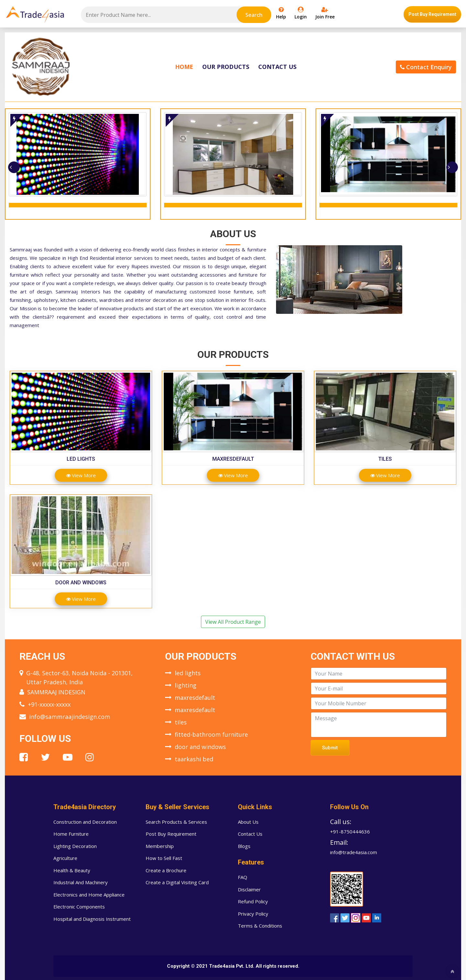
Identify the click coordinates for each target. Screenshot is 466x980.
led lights (81, 459)
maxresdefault (233, 459)
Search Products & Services (176, 822)
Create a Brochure (166, 870)
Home (184, 67)
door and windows (81, 583)
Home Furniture (71, 834)
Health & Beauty (72, 870)
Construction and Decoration (85, 822)
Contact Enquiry (426, 67)
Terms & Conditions (260, 926)
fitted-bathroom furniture (211, 734)
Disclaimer (249, 889)
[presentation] (14, 167)
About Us (248, 822)
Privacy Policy (253, 914)
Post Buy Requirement (432, 14)
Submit (330, 748)
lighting (186, 685)
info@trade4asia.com (354, 852)
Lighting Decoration (75, 846)
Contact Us (277, 67)
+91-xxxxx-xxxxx (49, 704)
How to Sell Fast (164, 858)
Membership (160, 846)
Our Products (226, 67)
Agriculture (65, 858)
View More (81, 475)
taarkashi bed (194, 759)
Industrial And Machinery (81, 882)
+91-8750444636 (350, 831)
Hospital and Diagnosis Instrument (92, 919)
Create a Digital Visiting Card (177, 882)
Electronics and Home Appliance (89, 895)
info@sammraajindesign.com (70, 717)
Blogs (244, 846)
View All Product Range (233, 622)
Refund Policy (253, 901)
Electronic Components (79, 907)
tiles (385, 459)
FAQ (243, 877)
